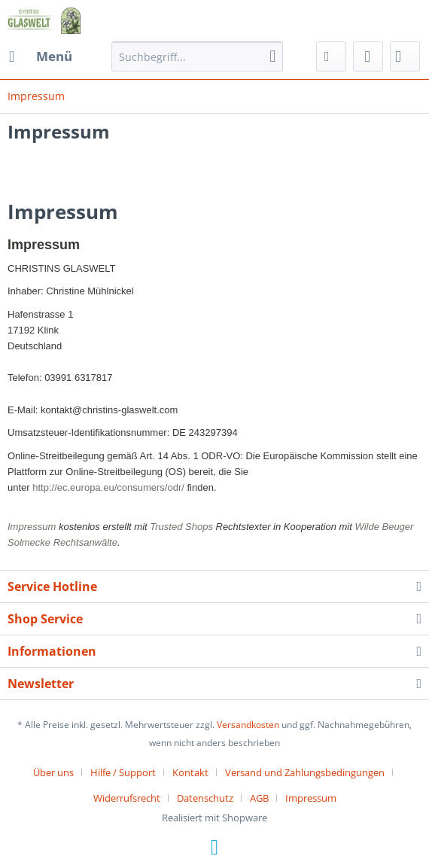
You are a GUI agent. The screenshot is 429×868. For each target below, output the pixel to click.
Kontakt (190, 772)
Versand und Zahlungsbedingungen (305, 772)
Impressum (311, 798)
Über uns (53, 772)
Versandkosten (248, 725)
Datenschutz (205, 798)
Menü (41, 55)
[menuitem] (40, 56)
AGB (259, 798)
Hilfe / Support (123, 772)
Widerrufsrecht (127, 798)
